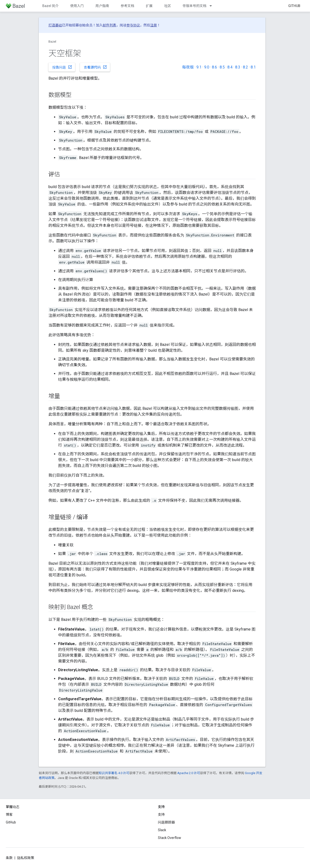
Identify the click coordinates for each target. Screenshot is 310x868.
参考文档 (127, 6)
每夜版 (188, 67)
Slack (162, 830)
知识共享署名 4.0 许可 (114, 773)
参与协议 (133, 25)
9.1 (199, 67)
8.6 (214, 67)
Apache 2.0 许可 (189, 773)
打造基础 (55, 25)
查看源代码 (95, 67)
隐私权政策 (26, 858)
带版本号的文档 (194, 6)
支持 (161, 815)
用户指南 (102, 6)
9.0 (207, 67)
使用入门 (77, 6)
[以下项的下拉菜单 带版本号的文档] (213, 6)
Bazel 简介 (50, 6)
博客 (9, 815)
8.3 (238, 67)
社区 (168, 6)
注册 (154, 25)
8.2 (245, 67)
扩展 (149, 6)
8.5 (222, 67)
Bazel (52, 42)
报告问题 (62, 67)
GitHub (294, 6)
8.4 (230, 67)
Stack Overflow (170, 838)
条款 (9, 858)
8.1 (253, 67)
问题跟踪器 (166, 822)
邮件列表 (109, 25)
